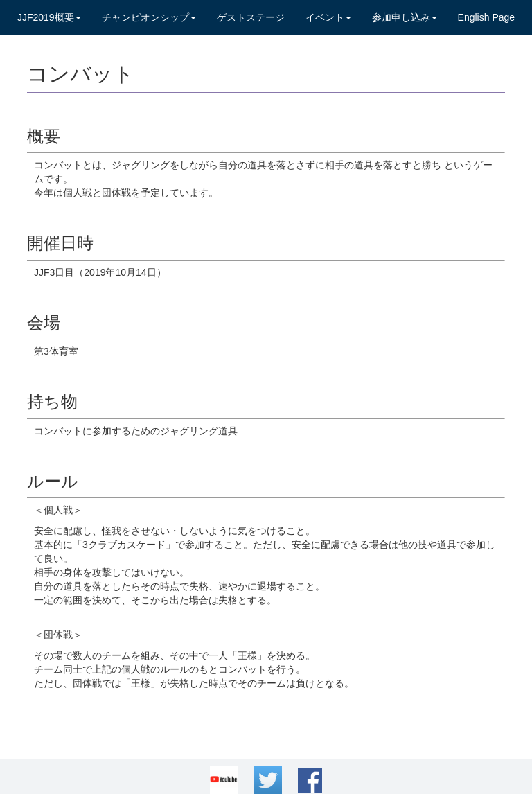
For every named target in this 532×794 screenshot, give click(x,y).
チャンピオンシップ (149, 17)
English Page (487, 17)
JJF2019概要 (49, 17)
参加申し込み (405, 17)
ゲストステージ (251, 17)
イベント (328, 17)
